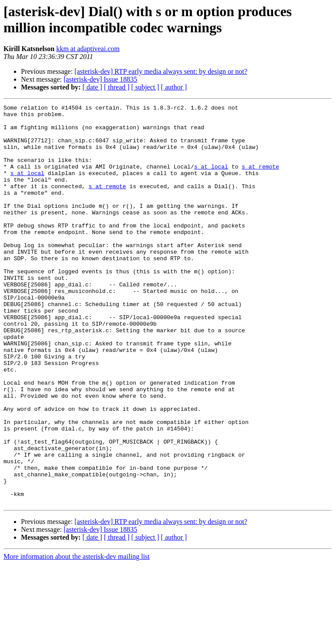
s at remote (260, 179)
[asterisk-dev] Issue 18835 (101, 79)
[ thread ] (117, 87)
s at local (211, 179)
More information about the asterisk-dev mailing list (77, 636)
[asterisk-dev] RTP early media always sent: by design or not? (161, 71)
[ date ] (92, 87)
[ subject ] (145, 87)
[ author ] (174, 87)
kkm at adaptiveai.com (88, 49)
